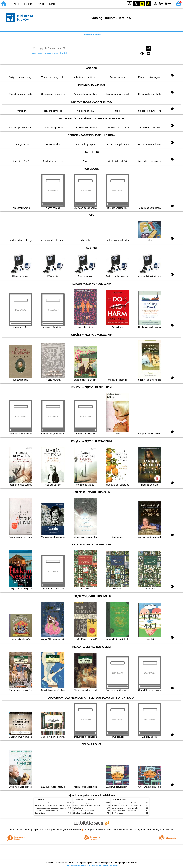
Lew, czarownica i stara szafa (45, 803)
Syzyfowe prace (117, 813)
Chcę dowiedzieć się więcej (77, 865)
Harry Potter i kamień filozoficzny (46, 811)
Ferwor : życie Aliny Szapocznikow (124, 811)
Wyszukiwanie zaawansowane (45, 53)
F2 (168, 3)
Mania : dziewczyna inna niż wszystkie (125, 808)
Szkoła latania (40, 813)
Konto (52, 4)
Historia (28, 4)
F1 (161, 3)
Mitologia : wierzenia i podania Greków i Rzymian (52, 805)
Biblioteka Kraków (92, 35)
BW (136, 3)
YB (142, 3)
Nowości (15, 4)
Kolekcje (64, 53)
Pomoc (40, 4)
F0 (155, 3)
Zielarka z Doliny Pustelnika (83, 813)
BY (148, 3)
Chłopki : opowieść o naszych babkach (87, 805)
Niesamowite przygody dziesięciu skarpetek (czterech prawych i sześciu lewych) (63, 808)
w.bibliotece (77, 830)
